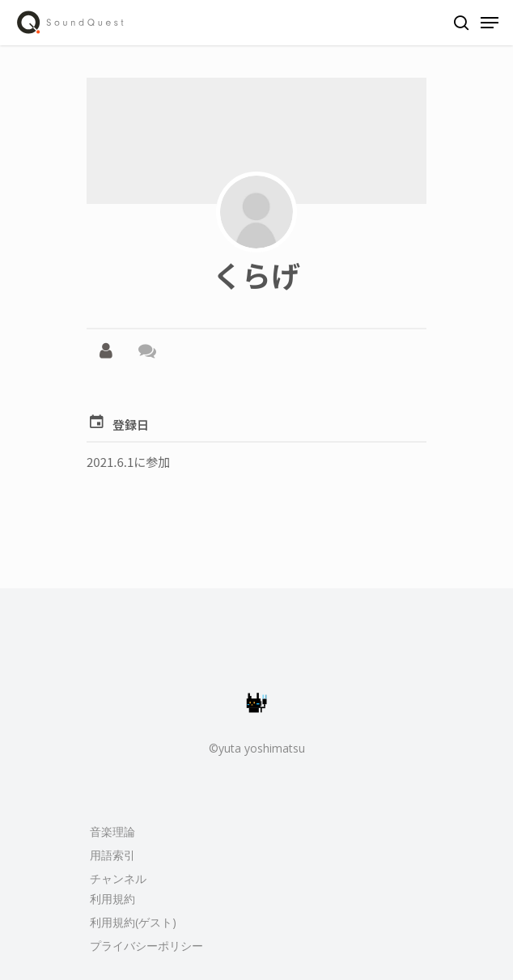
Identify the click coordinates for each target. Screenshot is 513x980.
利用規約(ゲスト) (133, 922)
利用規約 (112, 899)
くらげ (256, 274)
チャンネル (118, 878)
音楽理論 (112, 832)
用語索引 (112, 855)
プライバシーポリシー (146, 946)
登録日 (131, 424)
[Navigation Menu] (490, 23)
